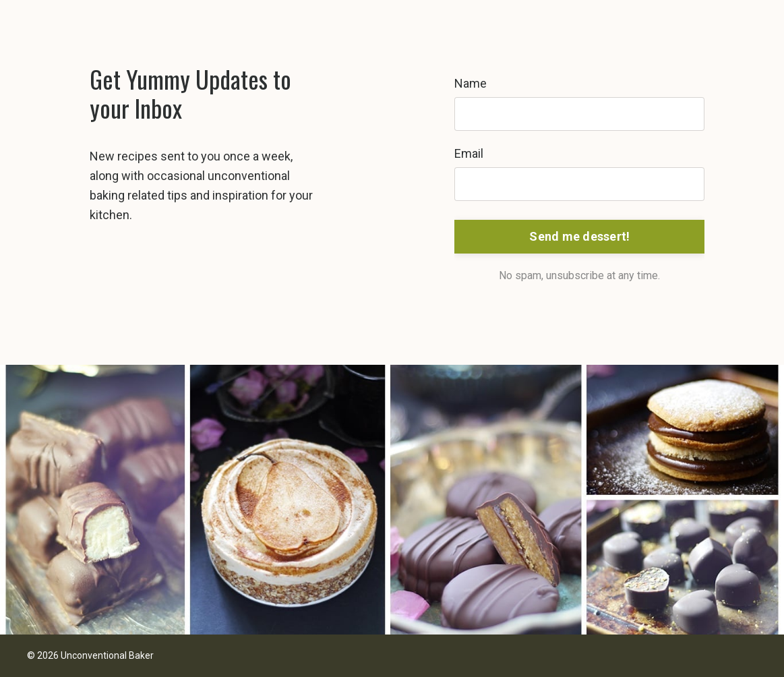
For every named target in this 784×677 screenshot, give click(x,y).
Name (471, 83)
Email (469, 153)
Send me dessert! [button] (579, 236)
